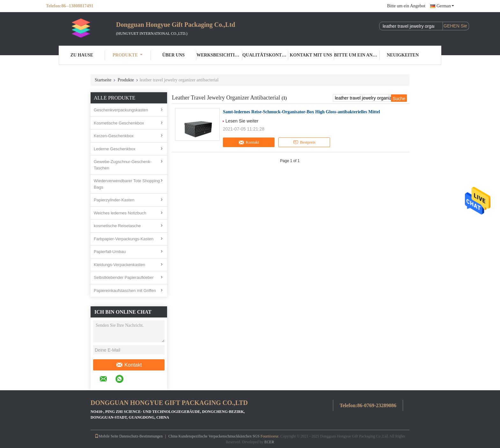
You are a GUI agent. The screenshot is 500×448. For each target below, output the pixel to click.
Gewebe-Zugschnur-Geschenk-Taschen (123, 165)
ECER (269, 442)
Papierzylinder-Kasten (114, 200)
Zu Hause (82, 55)
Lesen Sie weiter (242, 121)
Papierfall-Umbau (110, 252)
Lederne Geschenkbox (115, 149)
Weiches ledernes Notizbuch (120, 213)
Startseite (103, 80)
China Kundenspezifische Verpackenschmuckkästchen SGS (214, 436)
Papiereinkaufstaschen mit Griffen (125, 291)
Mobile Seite (107, 436)
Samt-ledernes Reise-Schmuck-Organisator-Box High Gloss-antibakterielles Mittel (301, 112)
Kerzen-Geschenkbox (114, 136)
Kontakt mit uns (311, 55)
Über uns (173, 55)
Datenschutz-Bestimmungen (141, 436)
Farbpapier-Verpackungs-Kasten (124, 239)
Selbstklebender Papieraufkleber (124, 277)
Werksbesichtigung (219, 55)
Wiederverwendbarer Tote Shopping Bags (127, 184)
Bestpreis (304, 142)
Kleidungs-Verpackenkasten (119, 265)
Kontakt (129, 365)
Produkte (128, 55)
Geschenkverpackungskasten (121, 110)
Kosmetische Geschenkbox (119, 123)
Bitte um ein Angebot (406, 6)
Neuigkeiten (403, 55)
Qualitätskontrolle (265, 55)
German (445, 6)
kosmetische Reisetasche (117, 226)
